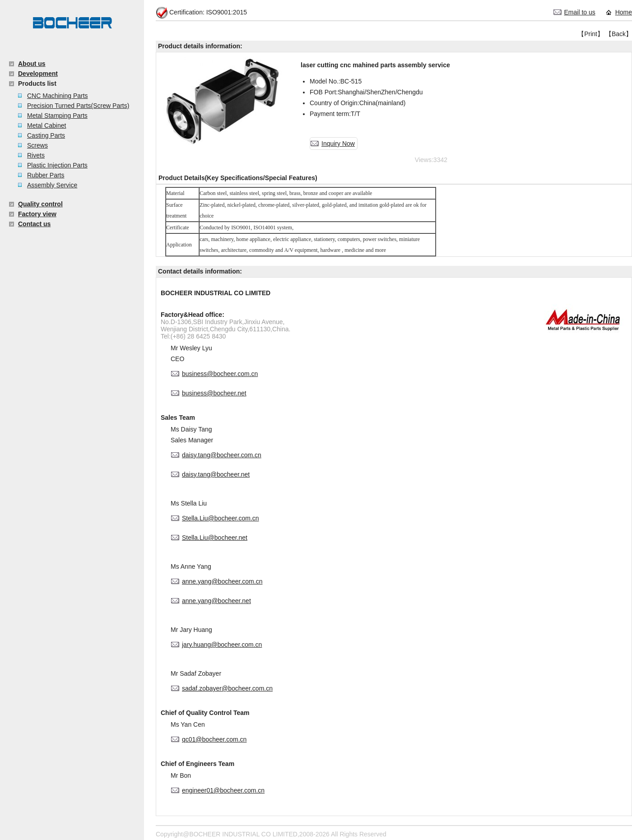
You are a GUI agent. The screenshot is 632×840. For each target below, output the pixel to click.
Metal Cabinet (46, 125)
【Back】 (619, 34)
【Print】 (591, 34)
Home (624, 12)
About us (32, 64)
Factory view (37, 214)
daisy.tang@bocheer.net (216, 474)
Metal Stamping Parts (57, 116)
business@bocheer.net (214, 393)
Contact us (34, 224)
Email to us (580, 12)
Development (38, 74)
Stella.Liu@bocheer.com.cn (221, 518)
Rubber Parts (46, 175)
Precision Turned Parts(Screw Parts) (78, 106)
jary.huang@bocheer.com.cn (222, 645)
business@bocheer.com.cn (220, 374)
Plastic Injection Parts (57, 165)
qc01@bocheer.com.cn (214, 739)
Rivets (36, 155)
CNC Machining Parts (58, 96)
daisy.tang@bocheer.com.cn (222, 455)
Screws (37, 145)
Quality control (40, 204)
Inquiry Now (338, 144)
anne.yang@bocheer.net (216, 601)
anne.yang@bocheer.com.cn (222, 581)
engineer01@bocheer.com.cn (223, 790)
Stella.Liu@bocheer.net (215, 538)
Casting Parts (46, 135)
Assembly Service (52, 185)
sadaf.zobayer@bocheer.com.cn (227, 688)
